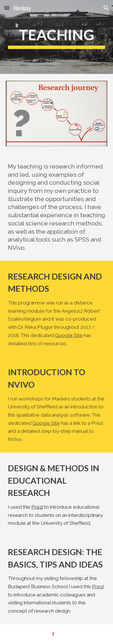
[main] (57, 37)
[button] (7, 8)
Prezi (37, 507)
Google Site (69, 335)
